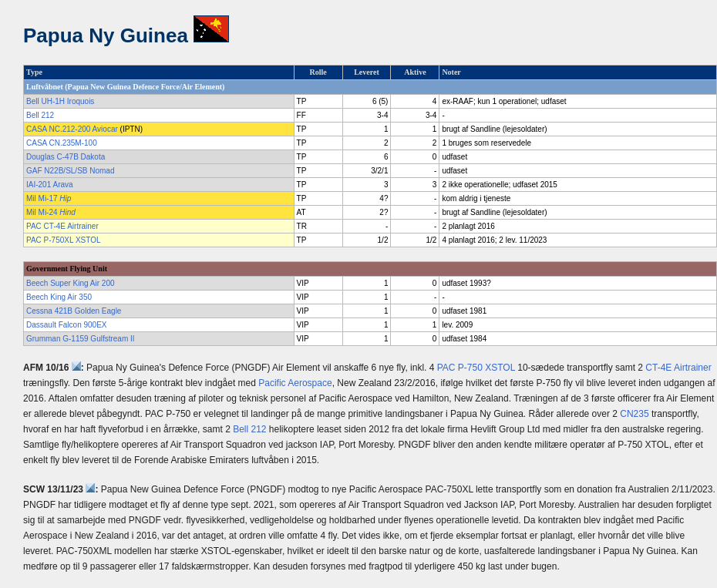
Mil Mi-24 (51, 212)
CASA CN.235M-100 (62, 143)
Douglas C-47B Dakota (66, 157)
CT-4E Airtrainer (678, 368)
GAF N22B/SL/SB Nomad (71, 171)
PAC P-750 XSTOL (476, 368)
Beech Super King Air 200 (71, 283)
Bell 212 (40, 115)
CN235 (634, 414)
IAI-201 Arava (50, 185)
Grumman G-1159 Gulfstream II (81, 339)
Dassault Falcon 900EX (67, 325)
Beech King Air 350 (59, 297)
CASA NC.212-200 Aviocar (72, 129)
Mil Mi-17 (49, 198)
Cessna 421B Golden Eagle (74, 311)
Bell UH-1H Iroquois (60, 101)
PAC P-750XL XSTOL (64, 240)
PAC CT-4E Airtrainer (62, 226)
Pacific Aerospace (295, 383)
